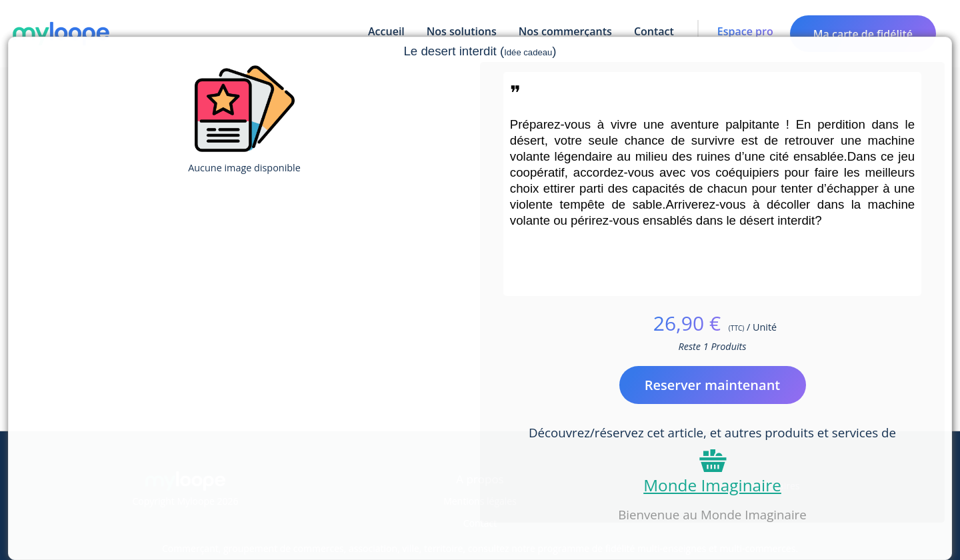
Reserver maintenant (713, 385)
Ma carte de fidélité (863, 34)
